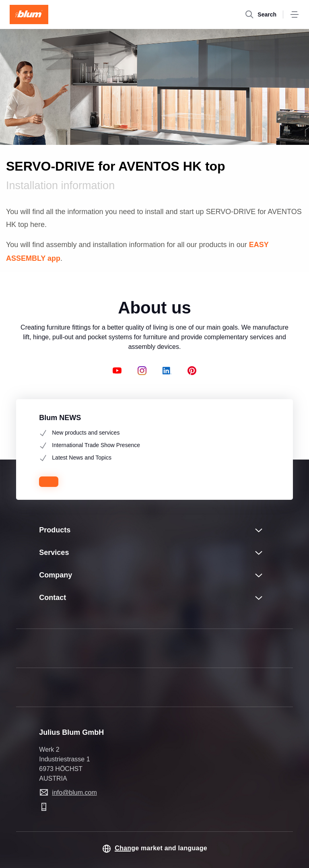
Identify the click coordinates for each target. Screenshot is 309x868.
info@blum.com (74, 793)
